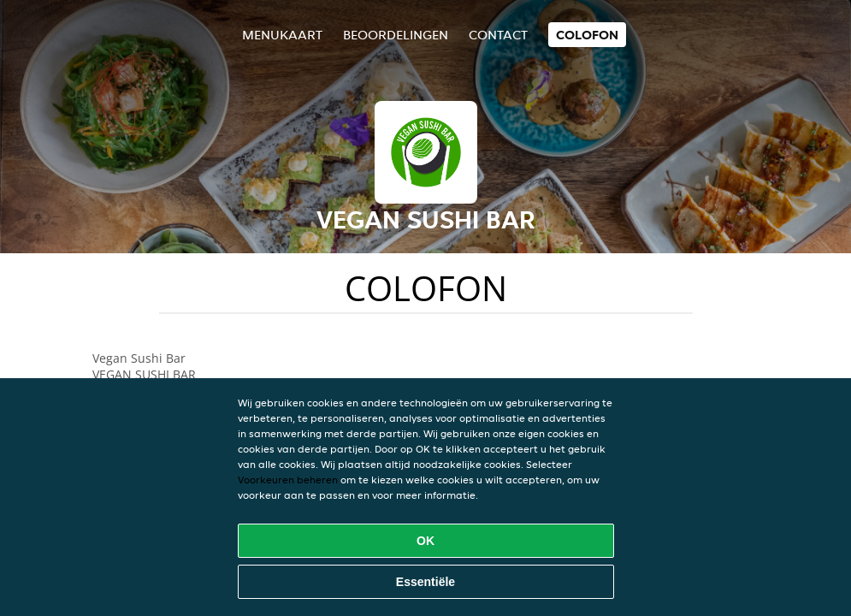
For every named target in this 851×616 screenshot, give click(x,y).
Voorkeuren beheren (288, 480)
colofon (587, 35)
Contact (498, 35)
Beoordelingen (396, 35)
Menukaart (282, 35)
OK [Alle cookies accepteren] (425, 541)
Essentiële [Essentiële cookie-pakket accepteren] (425, 582)
